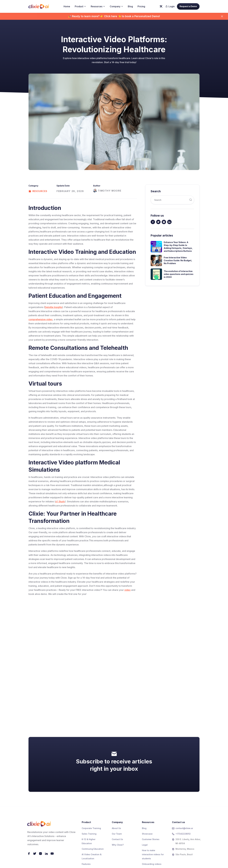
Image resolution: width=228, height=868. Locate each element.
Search (156, 191)
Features (86, 864)
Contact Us (117, 839)
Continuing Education (93, 849)
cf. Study (60, 501)
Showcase (147, 834)
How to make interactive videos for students (153, 854)
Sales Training (89, 834)
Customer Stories (151, 839)
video (127, 590)
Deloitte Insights (54, 307)
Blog (130, 6)
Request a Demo (188, 6)
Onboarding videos (152, 864)
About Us (116, 828)
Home (67, 6)
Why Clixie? (118, 845)
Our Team (117, 834)
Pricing (141, 6)
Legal (145, 845)
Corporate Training (91, 828)
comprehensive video (40, 319)
